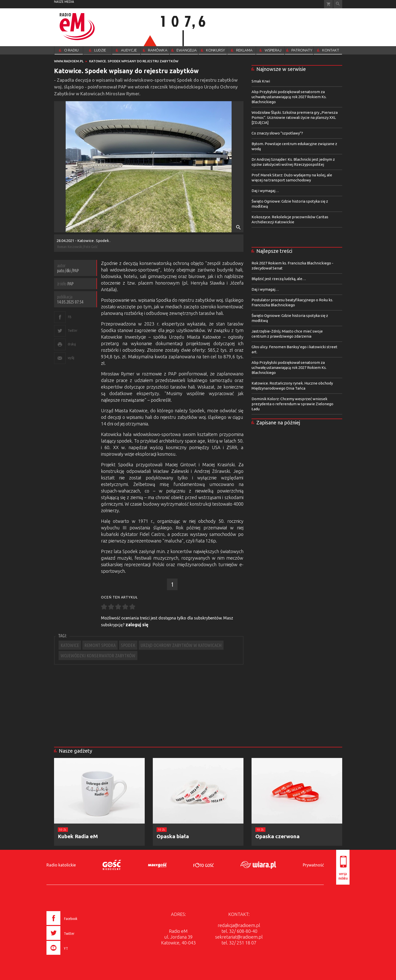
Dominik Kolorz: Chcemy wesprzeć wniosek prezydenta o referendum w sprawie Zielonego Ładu (292, 404)
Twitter (73, 330)
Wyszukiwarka (338, 4)
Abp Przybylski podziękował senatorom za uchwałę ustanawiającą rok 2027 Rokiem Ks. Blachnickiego (289, 97)
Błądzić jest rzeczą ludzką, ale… (279, 279)
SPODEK (128, 645)
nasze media (64, 2)
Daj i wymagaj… (265, 191)
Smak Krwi (261, 81)
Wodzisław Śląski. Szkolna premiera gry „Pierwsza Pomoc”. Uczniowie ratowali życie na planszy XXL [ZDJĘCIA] (295, 117)
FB (70, 317)
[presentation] (73, 956)
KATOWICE (70, 645)
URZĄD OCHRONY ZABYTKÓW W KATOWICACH (181, 645)
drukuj (72, 344)
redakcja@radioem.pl (239, 925)
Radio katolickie (61, 865)
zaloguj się (137, 624)
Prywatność (313, 865)
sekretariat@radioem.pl (239, 937)
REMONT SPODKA (100, 645)
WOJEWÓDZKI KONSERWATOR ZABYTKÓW (98, 656)
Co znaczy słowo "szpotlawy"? (277, 133)
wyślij (71, 358)
